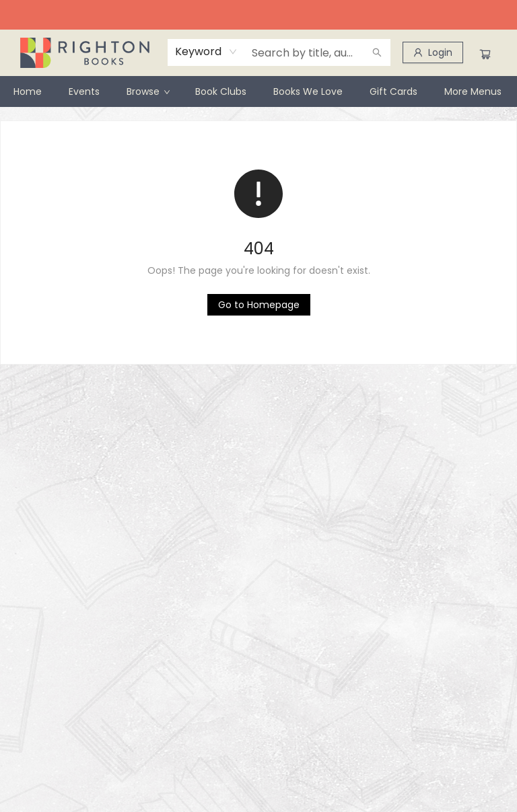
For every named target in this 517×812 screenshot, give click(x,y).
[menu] (258, 91)
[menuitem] (28, 91)
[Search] (377, 52)
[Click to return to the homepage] (259, 305)
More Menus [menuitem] (473, 91)
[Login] (433, 52)
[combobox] (206, 52)
